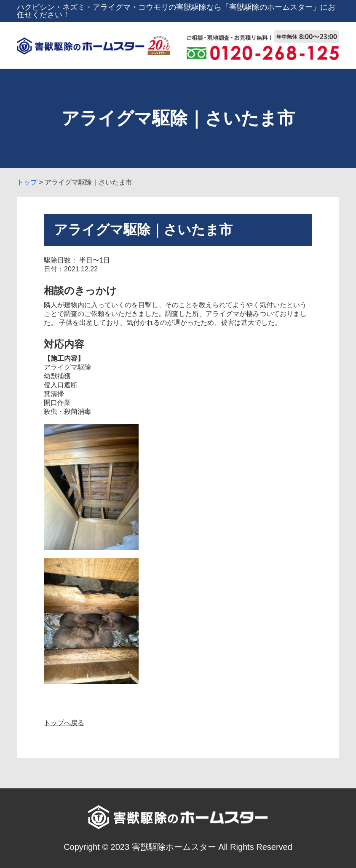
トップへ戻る (64, 723)
